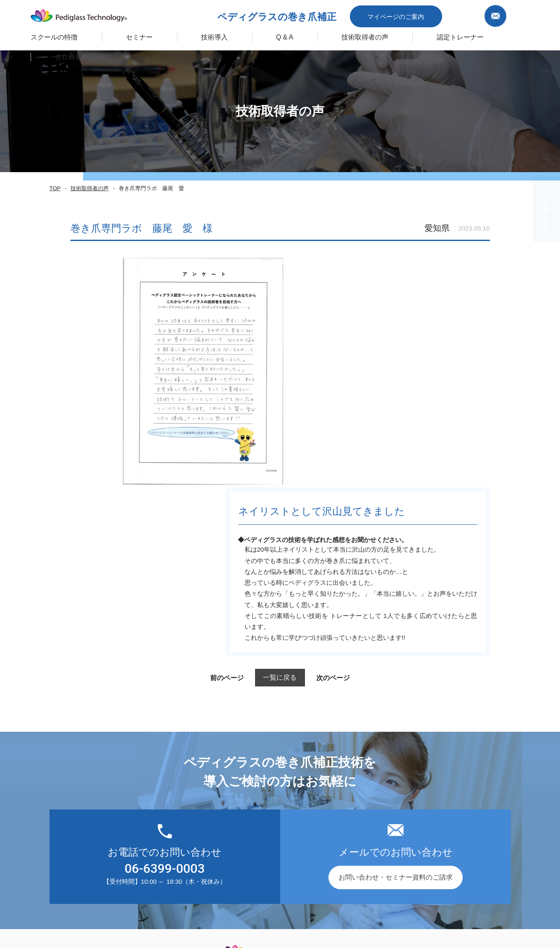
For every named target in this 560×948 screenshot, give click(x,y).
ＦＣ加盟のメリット (265, 806)
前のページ (213, 448)
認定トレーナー (438, 35)
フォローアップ (258, 790)
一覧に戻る (280, 448)
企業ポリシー (281, 887)
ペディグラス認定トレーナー (155, 806)
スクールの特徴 (42, 35)
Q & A (267, 35)
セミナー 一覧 (133, 758)
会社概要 (341, 774)
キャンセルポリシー (483, 887)
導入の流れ (252, 758)
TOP (55, 189)
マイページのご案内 (428, 14)
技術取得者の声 (345, 35)
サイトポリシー (416, 887)
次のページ (347, 448)
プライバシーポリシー (347, 887)
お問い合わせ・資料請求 (364, 790)
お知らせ (341, 758)
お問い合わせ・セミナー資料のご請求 (396, 648)
